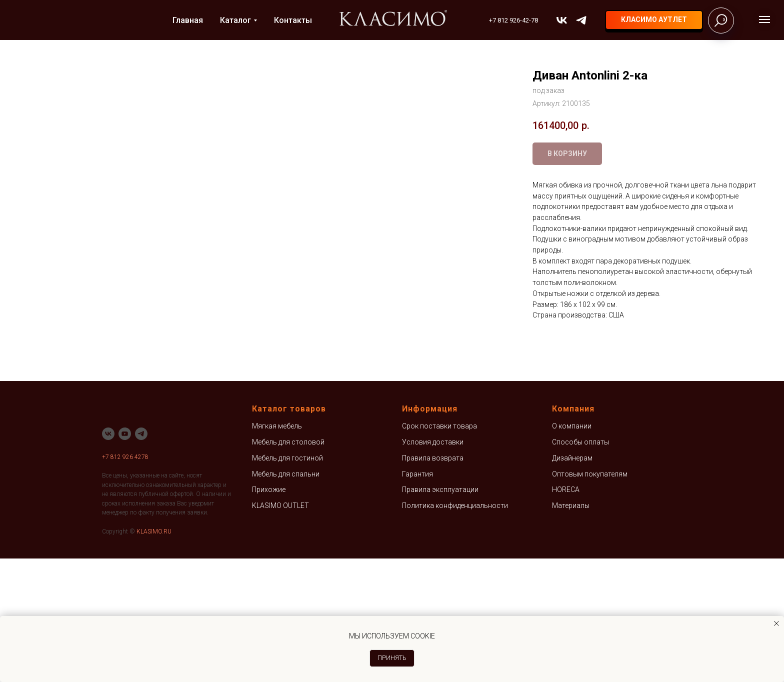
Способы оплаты (580, 565)
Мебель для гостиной (287, 581)
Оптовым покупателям (590, 597)
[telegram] (581, 20)
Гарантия (417, 597)
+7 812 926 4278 (125, 580)
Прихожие (269, 613)
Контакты (293, 20)
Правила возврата (433, 581)
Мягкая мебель (277, 550)
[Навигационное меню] (764, 19)
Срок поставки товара (439, 550)
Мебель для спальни (286, 597)
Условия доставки (433, 565)
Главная (188, 20)
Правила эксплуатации (440, 613)
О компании (572, 550)
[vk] (562, 20)
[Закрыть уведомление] (776, 623)
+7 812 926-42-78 (513, 20)
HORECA (566, 613)
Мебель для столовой (288, 565)
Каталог (235, 20)
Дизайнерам (572, 581)
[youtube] (125, 557)
